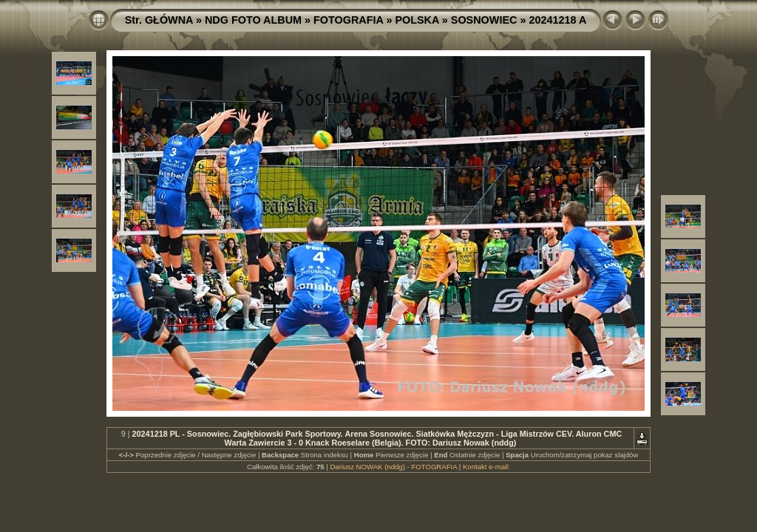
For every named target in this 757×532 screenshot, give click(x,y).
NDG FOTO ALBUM (253, 20)
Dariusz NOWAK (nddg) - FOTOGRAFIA (393, 467)
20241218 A (557, 20)
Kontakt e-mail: (486, 467)
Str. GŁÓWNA (159, 20)
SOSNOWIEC (484, 20)
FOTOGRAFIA (348, 20)
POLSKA (417, 20)
